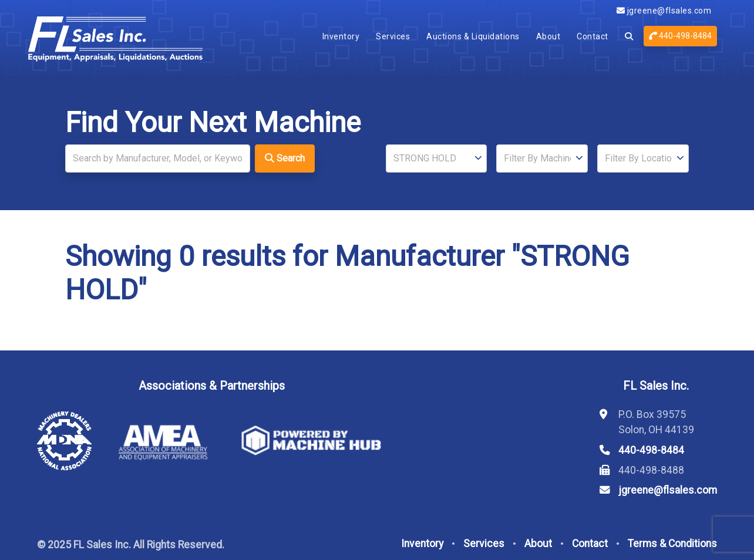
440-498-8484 (680, 36)
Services (393, 36)
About (548, 36)
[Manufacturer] (436, 158)
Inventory (341, 36)
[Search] (158, 158)
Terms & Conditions (672, 544)
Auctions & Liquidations (473, 36)
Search (285, 158)
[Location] (643, 158)
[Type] (542, 158)
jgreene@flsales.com (664, 11)
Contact (593, 36)
